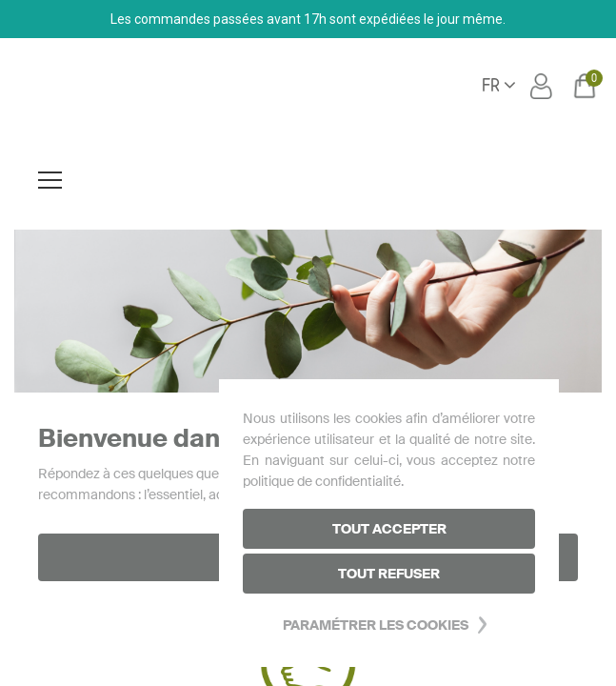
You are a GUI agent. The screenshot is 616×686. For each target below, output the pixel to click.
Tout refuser (389, 574)
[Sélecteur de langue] (499, 86)
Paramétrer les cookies (376, 625)
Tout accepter (389, 529)
